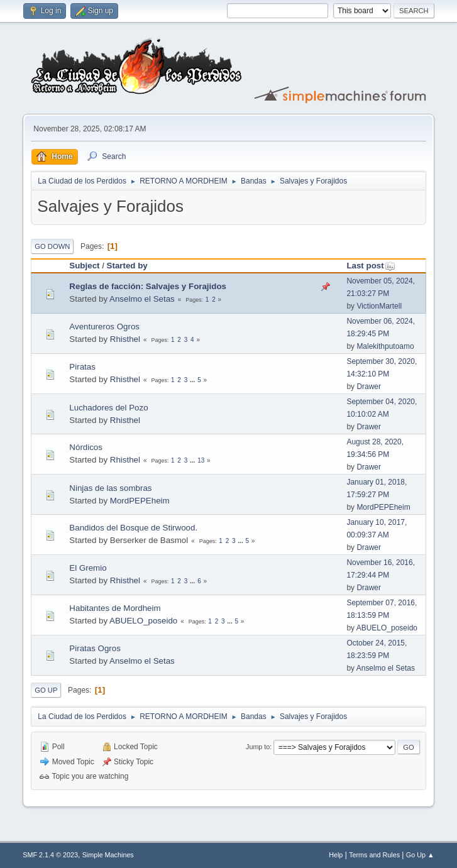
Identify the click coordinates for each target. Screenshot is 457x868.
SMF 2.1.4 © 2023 (50, 855)
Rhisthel (125, 339)
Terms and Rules (374, 855)
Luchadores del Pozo (108, 408)
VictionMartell (379, 306)
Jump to (258, 747)
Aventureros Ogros (104, 327)
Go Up (46, 690)
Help (336, 855)
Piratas (82, 367)
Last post (371, 266)
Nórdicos (86, 447)
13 (201, 460)
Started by (127, 266)
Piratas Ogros (95, 648)
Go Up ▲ (420, 855)
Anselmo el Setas (142, 299)
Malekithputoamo (385, 346)
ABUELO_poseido (143, 621)
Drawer (369, 387)
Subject (84, 266)
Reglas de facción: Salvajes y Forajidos (148, 286)
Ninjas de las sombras (110, 488)
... (193, 380)
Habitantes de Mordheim (115, 608)
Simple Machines (108, 855)
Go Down (52, 246)
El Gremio (88, 568)
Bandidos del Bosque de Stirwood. (133, 528)
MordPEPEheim (140, 501)
